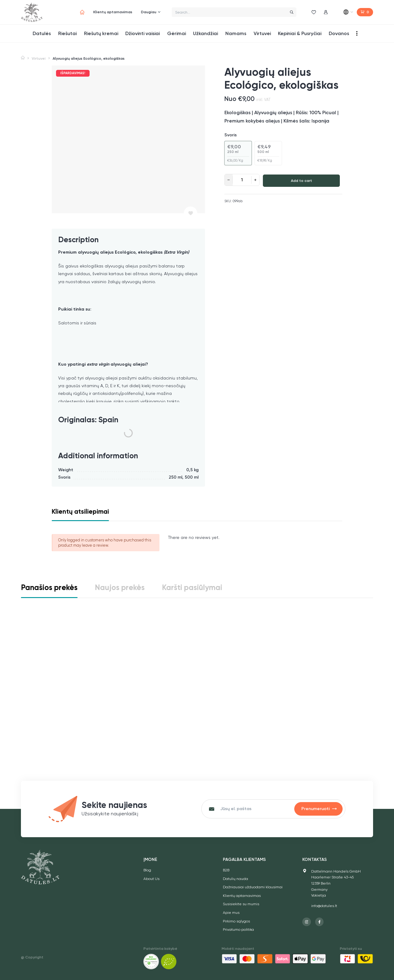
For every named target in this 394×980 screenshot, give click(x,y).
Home (23, 58)
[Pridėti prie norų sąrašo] (191, 213)
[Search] (291, 12)
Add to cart (302, 181)
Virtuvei (39, 58)
